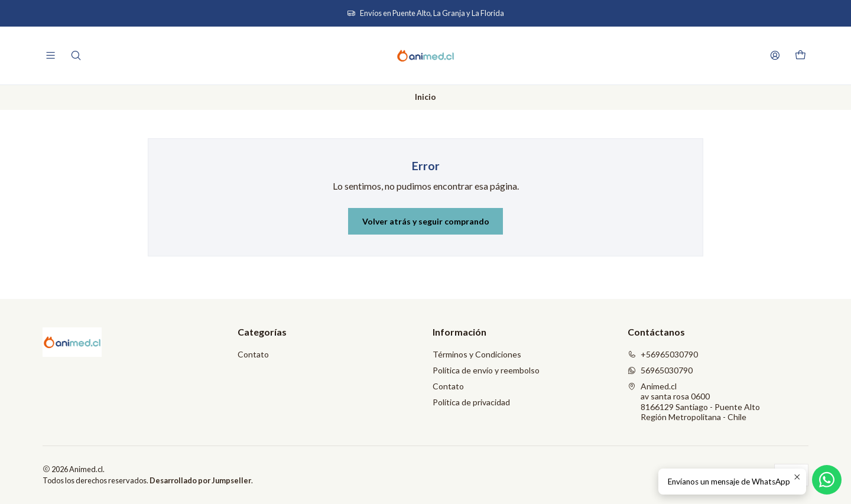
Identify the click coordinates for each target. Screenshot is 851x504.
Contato (253, 354)
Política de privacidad (471, 402)
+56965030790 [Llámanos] (663, 354)
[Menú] (51, 55)
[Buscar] (75, 55)
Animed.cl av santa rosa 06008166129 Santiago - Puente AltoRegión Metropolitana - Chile (694, 402)
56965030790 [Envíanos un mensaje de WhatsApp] (660, 370)
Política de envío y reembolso (486, 370)
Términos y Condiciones (477, 354)
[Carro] (800, 56)
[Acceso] (775, 55)
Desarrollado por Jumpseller (200, 480)
